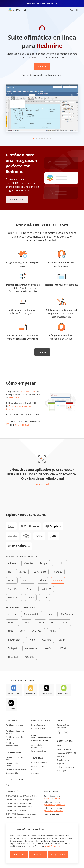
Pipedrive (27, 580)
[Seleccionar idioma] (78, 10)
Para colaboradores (39, 763)
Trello (61, 589)
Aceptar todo (58, 855)
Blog (7, 784)
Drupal (44, 563)
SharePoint (14, 589)
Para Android (64, 693)
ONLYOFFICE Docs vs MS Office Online (21, 796)
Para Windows (14, 693)
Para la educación (41, 720)
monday (58, 572)
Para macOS (47, 693)
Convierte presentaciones (16, 769)
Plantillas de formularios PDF (15, 726)
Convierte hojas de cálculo (13, 764)
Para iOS (11, 708)
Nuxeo (12, 580)
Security (61, 720)
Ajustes (38, 855)
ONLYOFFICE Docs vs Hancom (18, 818)
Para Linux (31, 693)
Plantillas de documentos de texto (16, 732)
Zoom (44, 598)
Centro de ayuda (23, 425)
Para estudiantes (38, 725)
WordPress (14, 598)
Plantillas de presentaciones (12, 744)
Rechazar (19, 855)
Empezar (42, 66)
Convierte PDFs (12, 773)
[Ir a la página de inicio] (17, 10)
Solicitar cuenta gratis (40, 751)
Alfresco (12, 563)
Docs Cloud (14, 398)
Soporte (60, 764)
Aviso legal (61, 771)
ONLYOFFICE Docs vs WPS (16, 810)
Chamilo (28, 563)
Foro (59, 746)
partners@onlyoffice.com (55, 805)
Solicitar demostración (66, 767)
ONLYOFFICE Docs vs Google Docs (20, 800)
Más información (53, 846)
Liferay (22, 572)
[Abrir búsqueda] (72, 10)
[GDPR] (66, 733)
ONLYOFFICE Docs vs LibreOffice (19, 807)
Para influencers (38, 770)
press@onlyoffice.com (53, 811)
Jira (10, 572)
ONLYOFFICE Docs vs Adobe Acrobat (21, 814)
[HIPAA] (59, 733)
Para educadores (38, 728)
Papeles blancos (64, 760)
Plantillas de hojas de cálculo (14, 738)
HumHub (60, 563)
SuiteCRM (46, 589)
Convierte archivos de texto (14, 758)
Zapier (31, 598)
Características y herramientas (38, 746)
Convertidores (13, 752)
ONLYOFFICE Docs (28, 392)
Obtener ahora (17, 200)
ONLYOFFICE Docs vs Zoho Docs (19, 803)
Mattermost (40, 572)
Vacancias (35, 773)
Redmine (58, 580)
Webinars (61, 756)
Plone (43, 580)
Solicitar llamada (52, 814)
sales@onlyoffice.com (53, 798)
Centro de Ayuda (64, 749)
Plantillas (11, 720)
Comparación (13, 791)
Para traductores (38, 766)
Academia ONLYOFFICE (67, 753)
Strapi (30, 589)
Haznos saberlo (42, 484)
